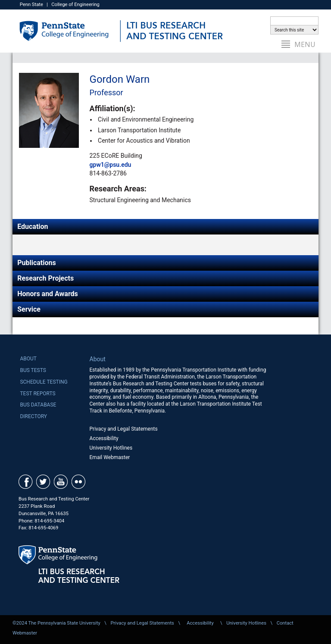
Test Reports (37, 394)
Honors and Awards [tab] (48, 294)
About (28, 359)
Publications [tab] (37, 263)
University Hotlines (111, 448)
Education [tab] (33, 227)
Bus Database (38, 405)
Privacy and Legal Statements (124, 429)
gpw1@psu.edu (111, 165)
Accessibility (104, 438)
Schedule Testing (44, 382)
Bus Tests (33, 370)
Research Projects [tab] (45, 278)
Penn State (31, 5)
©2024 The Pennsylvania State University (56, 623)
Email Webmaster (110, 457)
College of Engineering (75, 5)
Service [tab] (29, 309)
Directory (33, 416)
